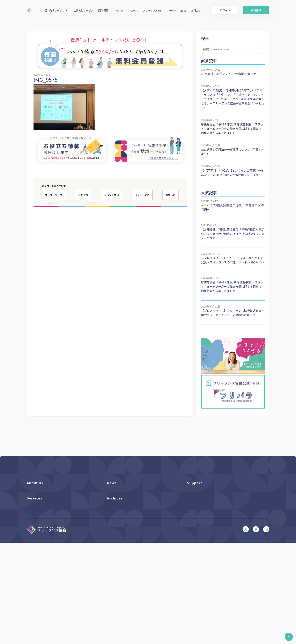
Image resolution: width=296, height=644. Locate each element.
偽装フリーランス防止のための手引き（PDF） (135, 598)
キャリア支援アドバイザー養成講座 (48, 605)
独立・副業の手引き (119, 577)
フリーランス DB (152, 10)
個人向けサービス (54, 10)
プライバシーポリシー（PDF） (206, 541)
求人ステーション (37, 598)
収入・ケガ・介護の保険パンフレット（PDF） (215, 513)
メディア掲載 (142, 195)
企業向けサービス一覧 (40, 591)
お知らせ (170, 195)
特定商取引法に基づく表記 (203, 548)
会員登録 (256, 10)
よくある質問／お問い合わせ (204, 492)
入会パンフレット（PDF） (203, 499)
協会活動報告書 (116, 584)
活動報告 (83, 195)
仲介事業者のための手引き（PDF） (128, 591)
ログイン (225, 10)
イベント (112, 506)
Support (195, 483)
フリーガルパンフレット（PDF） (207, 520)
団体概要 (103, 10)
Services (35, 561)
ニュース (133, 10)
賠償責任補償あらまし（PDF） (206, 506)
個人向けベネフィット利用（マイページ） (52, 584)
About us (35, 483)
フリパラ (118, 10)
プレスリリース (54, 195)
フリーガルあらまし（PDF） (204, 527)
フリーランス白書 (176, 10)
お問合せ (196, 10)
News (112, 483)
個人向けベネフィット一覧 (43, 577)
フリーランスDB (37, 570)
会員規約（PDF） (198, 534)
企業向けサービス (83, 10)
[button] (289, 637)
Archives (115, 561)
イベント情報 (111, 195)
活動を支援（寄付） (39, 499)
